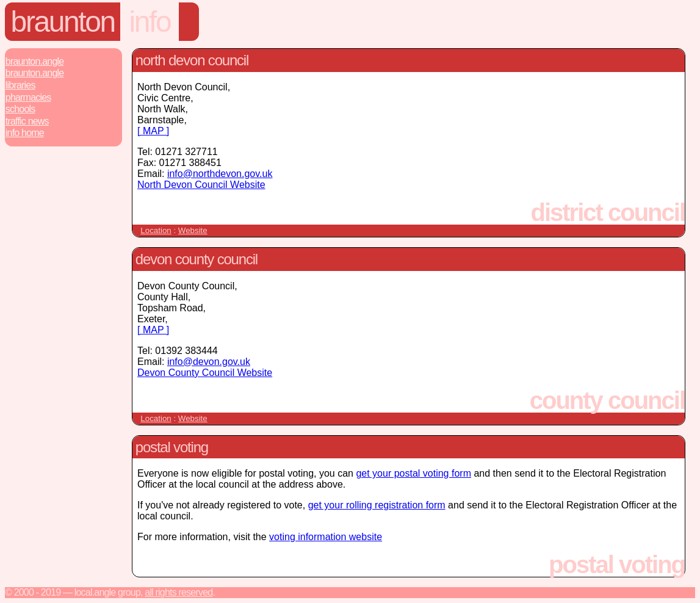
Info (150, 22)
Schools (20, 109)
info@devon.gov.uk (209, 362)
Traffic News (27, 121)
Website (193, 230)
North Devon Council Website (201, 185)
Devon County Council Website (205, 373)
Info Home (25, 133)
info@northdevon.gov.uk (220, 174)
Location (156, 230)
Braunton (63, 22)
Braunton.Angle (35, 61)
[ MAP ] (153, 131)
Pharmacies (28, 97)
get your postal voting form (413, 473)
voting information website (326, 537)
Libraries (20, 85)
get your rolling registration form (377, 505)
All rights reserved (179, 592)
